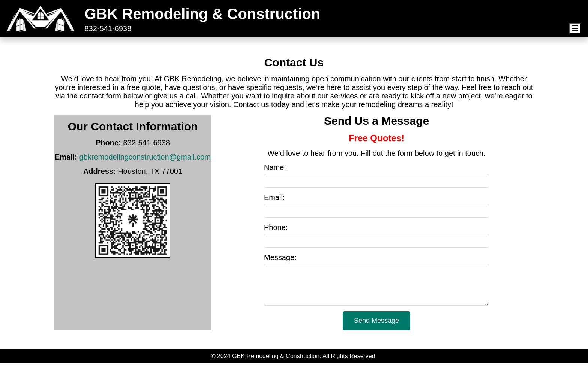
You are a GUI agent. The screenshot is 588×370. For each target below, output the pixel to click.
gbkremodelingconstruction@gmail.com (145, 157)
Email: (274, 197)
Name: (275, 167)
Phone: (276, 227)
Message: (280, 257)
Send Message (376, 327)
